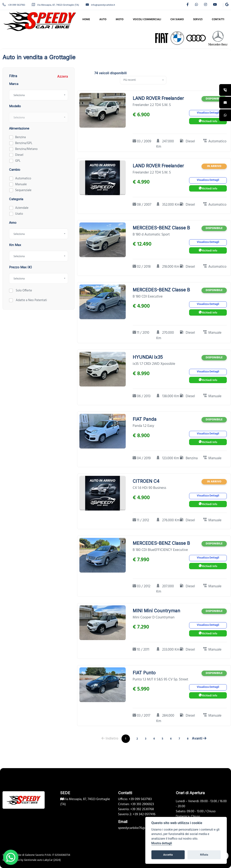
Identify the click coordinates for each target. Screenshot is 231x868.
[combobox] (39, 95)
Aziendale (22, 208)
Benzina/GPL (24, 143)
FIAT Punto (144, 673)
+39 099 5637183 (14, 5)
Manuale (21, 184)
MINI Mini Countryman (156, 611)
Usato (19, 214)
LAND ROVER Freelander (158, 98)
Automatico (23, 179)
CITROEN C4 (146, 481)
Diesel (19, 155)
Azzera (63, 77)
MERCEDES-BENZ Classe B (161, 228)
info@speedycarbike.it (100, 5)
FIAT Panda (145, 419)
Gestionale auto (33, 860)
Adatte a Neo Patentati (31, 300)
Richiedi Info (208, 121)
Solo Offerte (23, 291)
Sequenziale (23, 190)
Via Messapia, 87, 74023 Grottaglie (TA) (55, 5)
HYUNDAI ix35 (148, 357)
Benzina (20, 137)
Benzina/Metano (26, 149)
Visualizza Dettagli (208, 113)
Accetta (168, 855)
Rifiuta (204, 855)
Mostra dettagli (162, 843)
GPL (18, 161)
